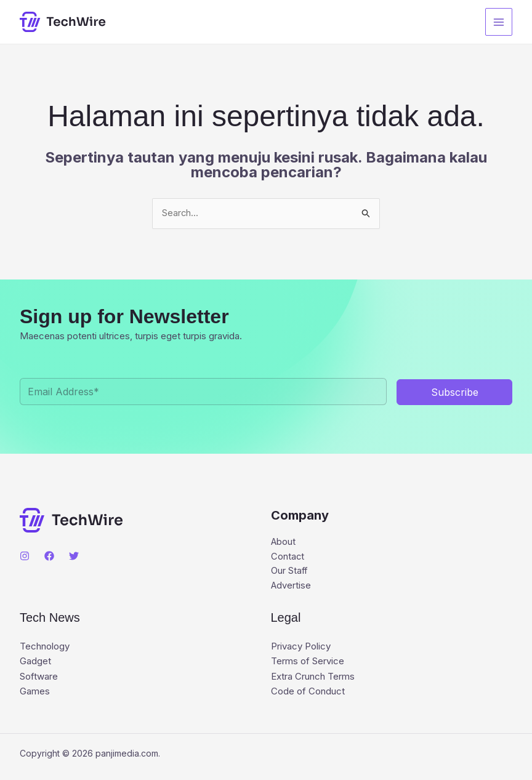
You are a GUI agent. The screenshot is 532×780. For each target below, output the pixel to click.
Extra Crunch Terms (313, 677)
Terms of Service (308, 663)
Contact (288, 557)
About (284, 543)
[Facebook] (49, 557)
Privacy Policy (301, 648)
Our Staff (290, 572)
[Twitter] (74, 557)
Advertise (291, 587)
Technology (45, 648)
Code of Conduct (308, 692)
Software (39, 677)
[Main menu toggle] (499, 22)
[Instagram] (25, 557)
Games (35, 692)
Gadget (35, 663)
